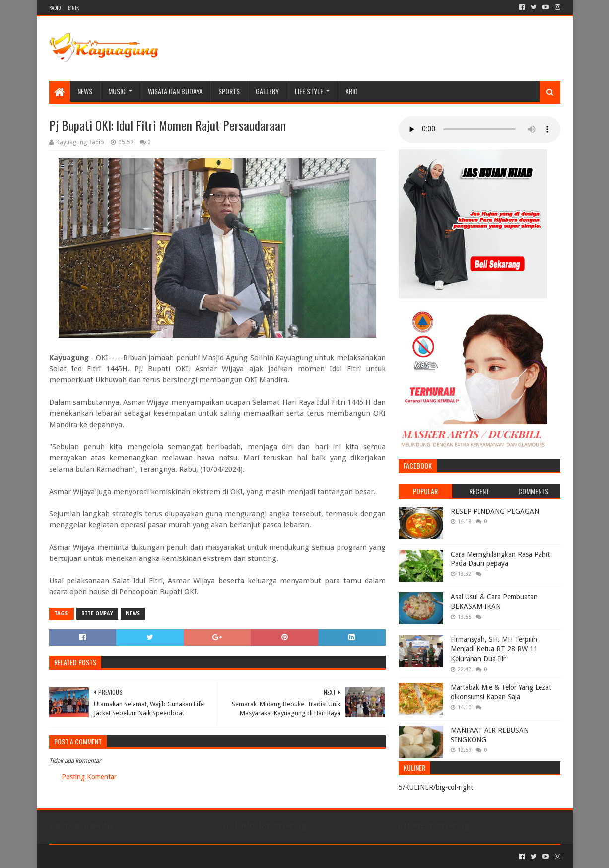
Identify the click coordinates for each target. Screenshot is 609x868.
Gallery (267, 91)
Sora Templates (104, 856)
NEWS (85, 91)
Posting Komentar (89, 777)
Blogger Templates (161, 856)
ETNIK (73, 8)
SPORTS (229, 91)
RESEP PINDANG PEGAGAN (495, 511)
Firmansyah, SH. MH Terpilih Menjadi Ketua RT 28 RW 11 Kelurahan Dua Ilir (494, 649)
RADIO (55, 8)
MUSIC (117, 91)
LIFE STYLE (309, 91)
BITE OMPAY (97, 613)
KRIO (352, 91)
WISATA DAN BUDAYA (175, 91)
